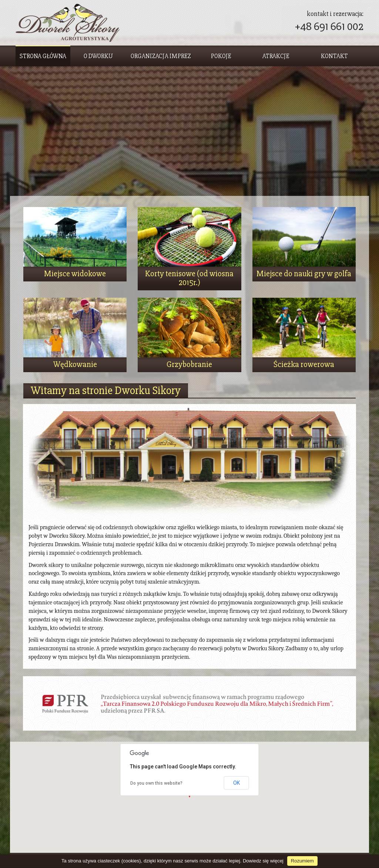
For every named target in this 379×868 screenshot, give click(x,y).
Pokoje (221, 56)
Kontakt (334, 56)
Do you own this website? (156, 783)
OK (237, 783)
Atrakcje (276, 56)
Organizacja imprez (161, 56)
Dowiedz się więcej (263, 861)
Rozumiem (302, 861)
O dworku (98, 56)
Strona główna (43, 56)
